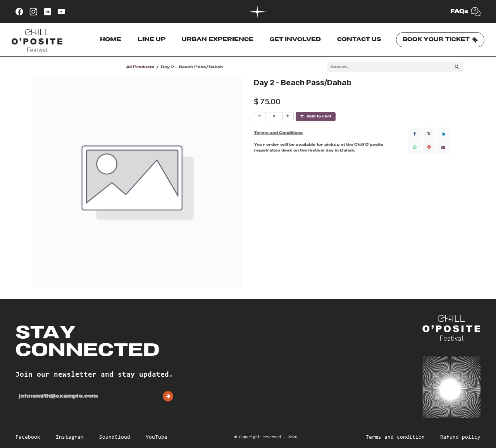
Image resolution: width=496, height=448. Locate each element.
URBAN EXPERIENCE (218, 40)
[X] (429, 134)
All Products (140, 67)
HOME (111, 40)
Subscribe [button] (168, 396)
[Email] (443, 147)
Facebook (28, 438)
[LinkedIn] (443, 134)
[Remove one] (260, 117)
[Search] (457, 67)
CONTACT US (359, 40)
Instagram (70, 438)
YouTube (157, 438)
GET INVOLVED (295, 40)
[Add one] (288, 117)
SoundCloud (115, 438)
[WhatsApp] (415, 147)
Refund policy (460, 438)
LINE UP (152, 40)
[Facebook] (415, 134)
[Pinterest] (429, 147)
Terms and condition (395, 438)
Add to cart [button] (316, 116)
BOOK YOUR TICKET (440, 40)
